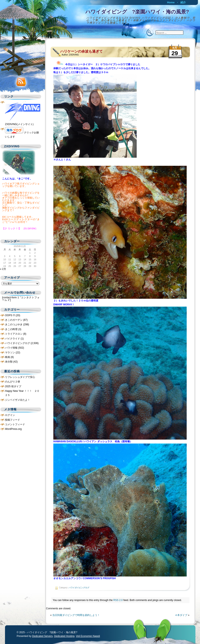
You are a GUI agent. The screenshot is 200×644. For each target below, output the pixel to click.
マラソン (10, 353)
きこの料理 (11, 329)
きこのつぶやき (14, 324)
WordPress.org (13, 429)
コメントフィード (15, 424)
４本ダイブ (181, 615)
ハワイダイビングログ (79, 588)
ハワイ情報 (11, 348)
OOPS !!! (10, 315)
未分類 (9, 362)
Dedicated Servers (42, 636)
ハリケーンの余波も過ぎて (81, 51)
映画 (7, 357)
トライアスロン (14, 334)
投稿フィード (12, 420)
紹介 (183, 2)
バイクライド (12, 339)
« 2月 (3, 269)
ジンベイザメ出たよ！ (17, 400)
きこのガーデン (14, 320)
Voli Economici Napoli (88, 636)
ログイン (10, 415)
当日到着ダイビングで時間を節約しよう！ (76, 615)
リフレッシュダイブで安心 (20, 377)
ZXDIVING (74, 55)
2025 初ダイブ (13, 386)
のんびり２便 (12, 382)
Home (171, 2)
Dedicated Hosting (64, 636)
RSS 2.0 (118, 600)
